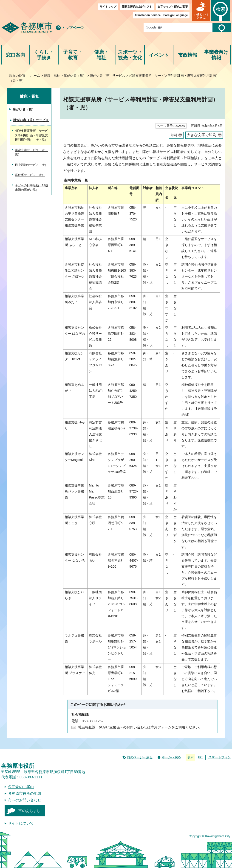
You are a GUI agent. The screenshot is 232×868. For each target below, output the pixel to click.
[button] (201, 10)
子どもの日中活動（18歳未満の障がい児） (31, 188)
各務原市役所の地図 (25, 793)
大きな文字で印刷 (201, 135)
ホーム (35, 76)
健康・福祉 (101, 55)
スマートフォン (220, 757)
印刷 (174, 135)
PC (200, 757)
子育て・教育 (73, 55)
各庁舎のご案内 (21, 787)
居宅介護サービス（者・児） (31, 152)
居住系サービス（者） (30, 175)
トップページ (73, 28)
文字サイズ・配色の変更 (173, 7)
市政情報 (188, 55)
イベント (159, 55)
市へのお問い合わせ (25, 800)
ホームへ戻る (171, 757)
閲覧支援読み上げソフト (137, 7)
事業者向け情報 (216, 55)
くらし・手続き (44, 55)
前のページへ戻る (140, 757)
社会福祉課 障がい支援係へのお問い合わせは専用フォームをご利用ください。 (140, 727)
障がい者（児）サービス (108, 76)
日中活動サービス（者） (31, 165)
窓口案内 (16, 55)
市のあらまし (29, 811)
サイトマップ (108, 7)
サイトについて (21, 823)
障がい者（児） (75, 76)
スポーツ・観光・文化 (130, 55)
